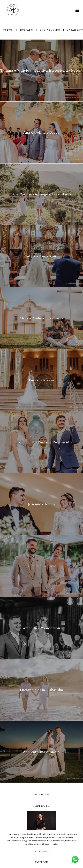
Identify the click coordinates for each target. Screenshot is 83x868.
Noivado (27, 30)
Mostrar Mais (41, 794)
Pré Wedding (50, 30)
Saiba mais (41, 851)
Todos (8, 30)
